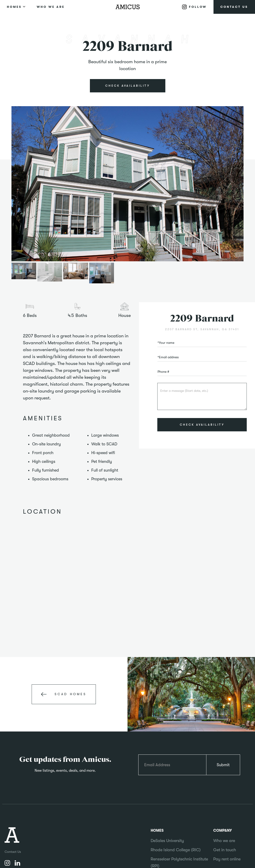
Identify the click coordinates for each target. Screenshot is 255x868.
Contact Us (13, 852)
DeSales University (167, 841)
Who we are (224, 841)
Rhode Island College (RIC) (176, 850)
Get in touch (225, 850)
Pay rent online (227, 859)
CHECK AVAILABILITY (127, 86)
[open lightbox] (127, 184)
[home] (128, 7)
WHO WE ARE (51, 7)
